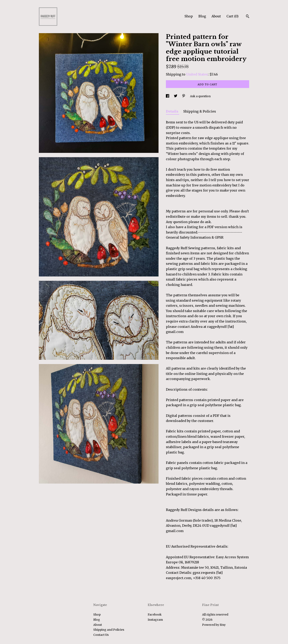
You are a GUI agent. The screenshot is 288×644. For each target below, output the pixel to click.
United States (197, 74)
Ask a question (200, 96)
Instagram (155, 620)
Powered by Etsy (214, 625)
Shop (189, 16)
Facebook (155, 615)
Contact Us (101, 635)
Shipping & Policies (200, 111)
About (216, 16)
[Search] (248, 17)
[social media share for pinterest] (184, 96)
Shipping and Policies (109, 630)
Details (173, 111)
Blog (202, 16)
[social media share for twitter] (176, 96)
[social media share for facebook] (168, 96)
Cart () (232, 16)
